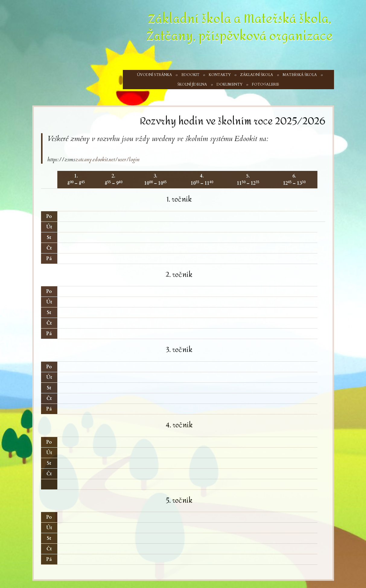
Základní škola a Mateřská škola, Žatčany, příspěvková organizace (240, 28)
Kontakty (220, 75)
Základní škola (257, 75)
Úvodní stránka (154, 75)
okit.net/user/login (119, 160)
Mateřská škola (300, 75)
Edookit (190, 75)
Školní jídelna (192, 84)
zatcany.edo (87, 160)
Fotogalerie (266, 84)
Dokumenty (230, 84)
